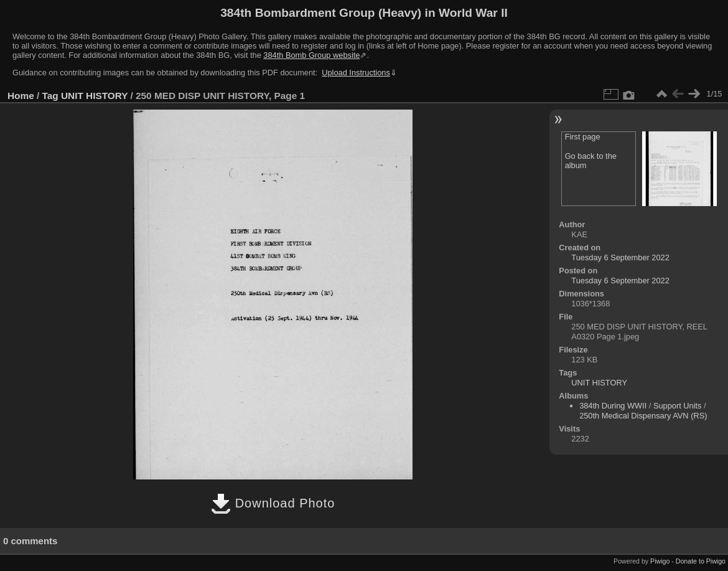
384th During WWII (613, 406)
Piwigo (660, 561)
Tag (50, 96)
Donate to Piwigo (701, 561)
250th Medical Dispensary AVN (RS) (643, 416)
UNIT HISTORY (94, 96)
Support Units (678, 406)
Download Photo (273, 503)
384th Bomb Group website (311, 55)
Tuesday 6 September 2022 (620, 257)
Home (21, 96)
